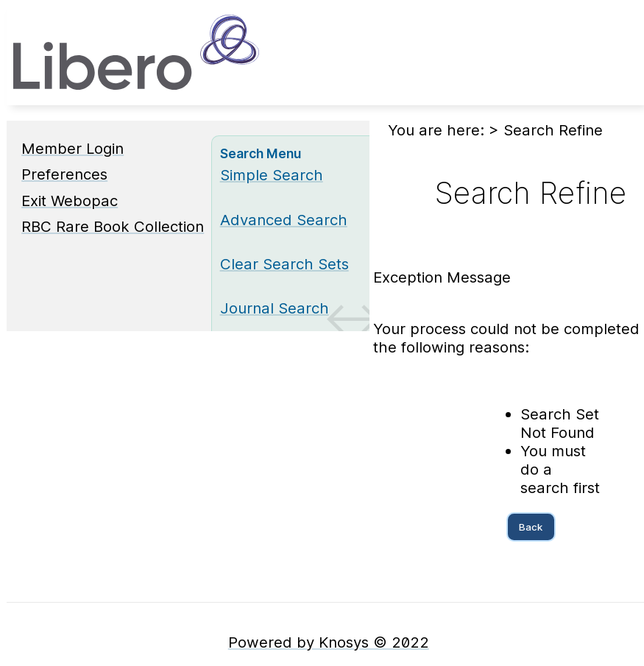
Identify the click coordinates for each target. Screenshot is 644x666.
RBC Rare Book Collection (113, 226)
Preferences (64, 174)
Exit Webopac (70, 201)
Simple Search (272, 175)
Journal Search (275, 308)
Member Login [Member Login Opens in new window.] (72, 148)
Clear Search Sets (284, 264)
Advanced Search (284, 220)
